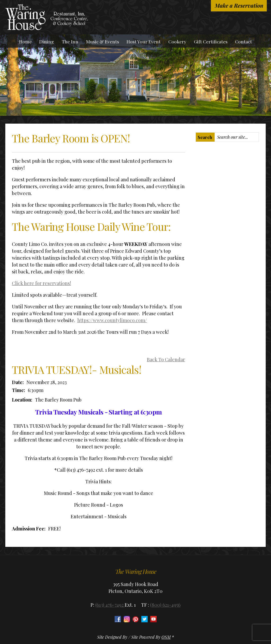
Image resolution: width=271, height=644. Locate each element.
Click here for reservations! (41, 283)
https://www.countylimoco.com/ (112, 320)
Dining (47, 41)
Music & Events (103, 41)
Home (25, 41)
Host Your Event (144, 41)
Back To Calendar (166, 359)
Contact (243, 41)
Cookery (177, 41)
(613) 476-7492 (110, 605)
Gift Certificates (211, 41)
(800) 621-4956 (165, 605)
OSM (166, 637)
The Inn (70, 41)
